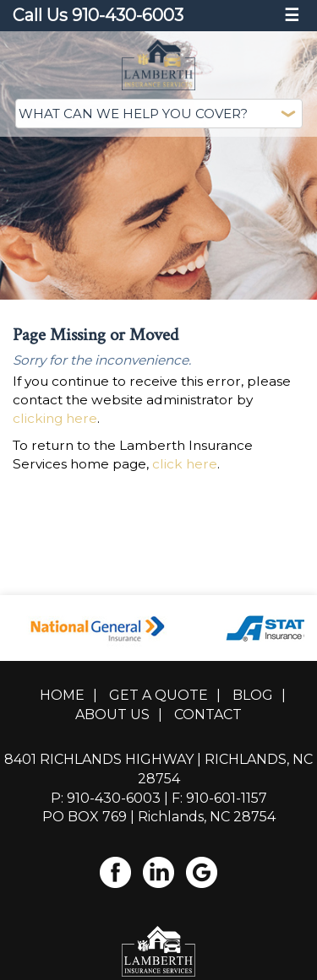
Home (62, 688)
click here (185, 457)
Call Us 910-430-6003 (98, 15)
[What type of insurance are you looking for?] (159, 114)
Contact (208, 708)
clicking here (55, 411)
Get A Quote (158, 688)
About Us (112, 708)
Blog (253, 688)
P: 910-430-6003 (106, 790)
